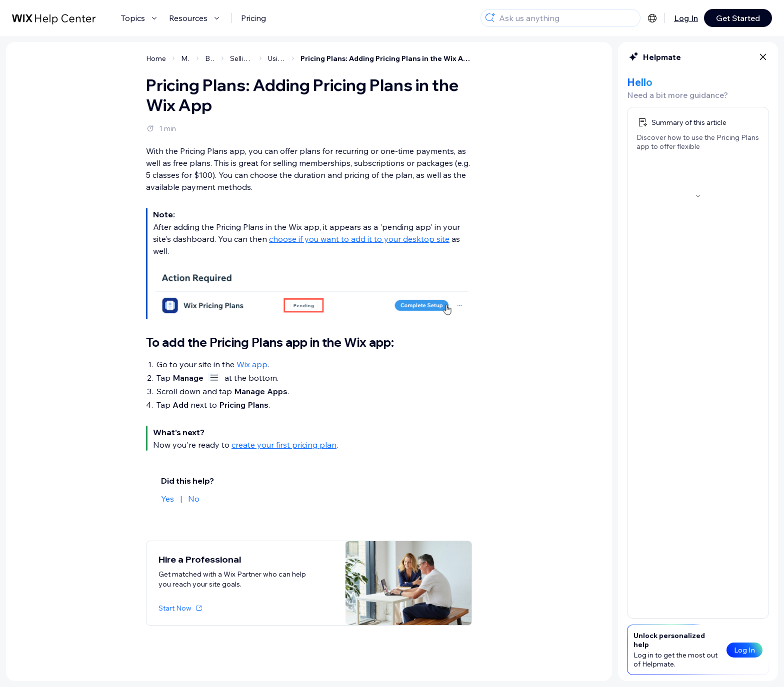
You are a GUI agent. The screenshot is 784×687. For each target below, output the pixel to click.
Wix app (252, 364)
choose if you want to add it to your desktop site (359, 239)
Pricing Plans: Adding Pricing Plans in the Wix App (386, 58)
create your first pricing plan (284, 445)
